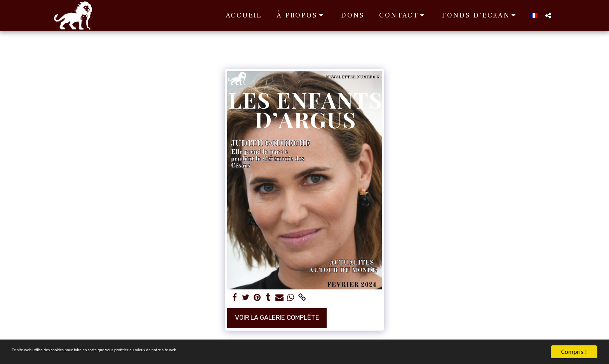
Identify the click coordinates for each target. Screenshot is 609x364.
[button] (301, 15)
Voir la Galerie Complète (277, 318)
